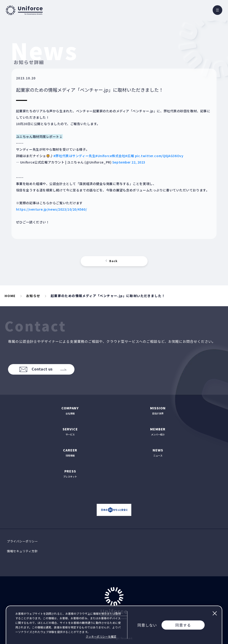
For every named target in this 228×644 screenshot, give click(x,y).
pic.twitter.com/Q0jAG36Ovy (159, 156)
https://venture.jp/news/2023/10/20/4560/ (51, 209)
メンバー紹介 (158, 431)
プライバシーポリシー (22, 541)
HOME (10, 296)
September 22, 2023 (129, 162)
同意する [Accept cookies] (183, 625)
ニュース (158, 452)
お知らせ (33, 296)
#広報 (130, 156)
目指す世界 (158, 410)
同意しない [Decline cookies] (147, 625)
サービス (70, 431)
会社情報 (70, 410)
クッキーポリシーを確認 (101, 636)
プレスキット (70, 474)
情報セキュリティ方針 (22, 551)
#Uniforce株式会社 (110, 156)
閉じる (214, 613)
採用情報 (70, 452)
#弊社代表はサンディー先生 (74, 156)
